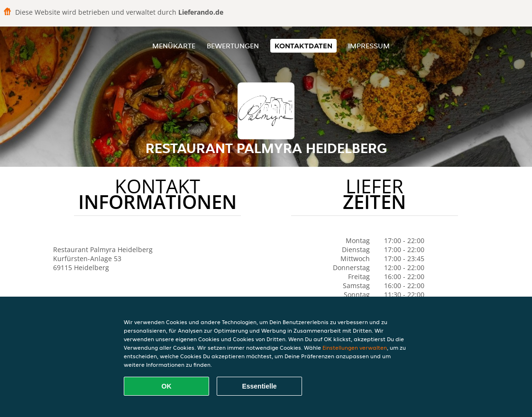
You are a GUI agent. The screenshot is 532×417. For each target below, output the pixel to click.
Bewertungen (233, 46)
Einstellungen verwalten (355, 348)
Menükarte (174, 46)
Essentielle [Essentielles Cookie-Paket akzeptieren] (259, 386)
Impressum (369, 46)
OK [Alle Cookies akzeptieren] (167, 386)
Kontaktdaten (303, 46)
